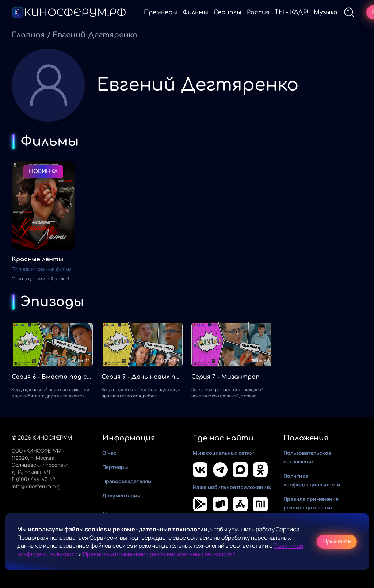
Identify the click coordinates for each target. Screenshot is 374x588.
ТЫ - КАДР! (291, 12)
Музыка (326, 12)
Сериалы (228, 12)
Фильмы (195, 12)
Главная (28, 35)
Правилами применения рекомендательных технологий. (160, 554)
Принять (337, 542)
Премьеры (161, 12)
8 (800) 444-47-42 (33, 479)
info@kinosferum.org (36, 486)
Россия (258, 12)
